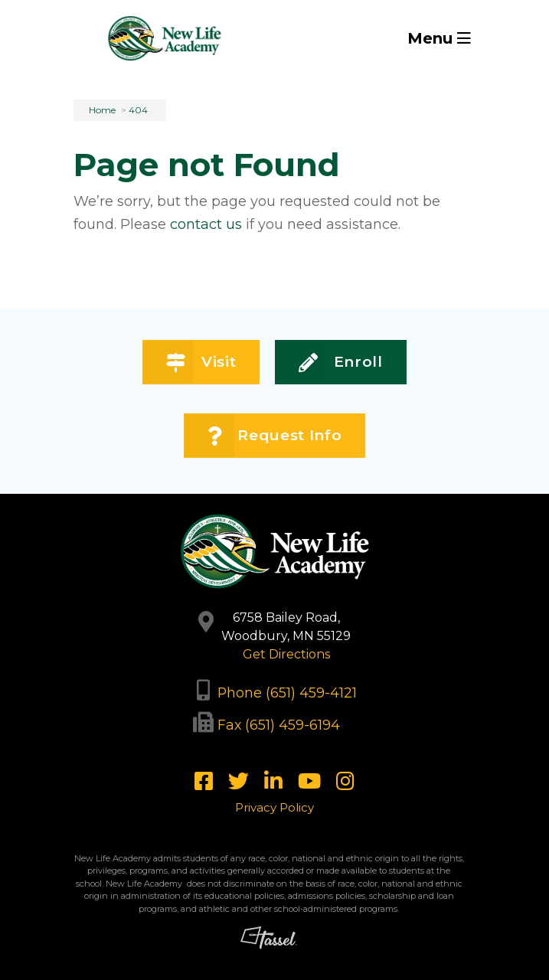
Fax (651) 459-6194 (279, 725)
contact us (206, 224)
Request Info (274, 436)
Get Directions (286, 654)
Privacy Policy (274, 807)
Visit (201, 363)
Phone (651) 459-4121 (287, 693)
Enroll (341, 363)
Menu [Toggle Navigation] (439, 38)
